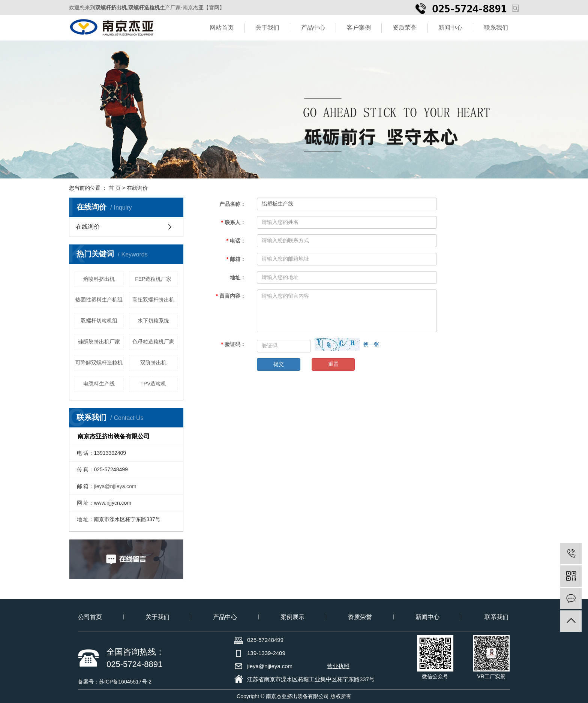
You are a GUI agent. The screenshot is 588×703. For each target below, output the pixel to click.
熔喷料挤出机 (99, 279)
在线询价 (88, 227)
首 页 (115, 188)
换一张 (371, 344)
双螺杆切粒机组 (99, 321)
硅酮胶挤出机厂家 (99, 342)
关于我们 (267, 28)
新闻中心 (450, 28)
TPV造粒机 (153, 384)
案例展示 (292, 617)
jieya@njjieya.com (115, 486)
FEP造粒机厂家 (153, 279)
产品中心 (313, 28)
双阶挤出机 (153, 363)
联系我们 (496, 28)
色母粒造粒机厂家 (153, 342)
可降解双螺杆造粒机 (99, 363)
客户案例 (359, 28)
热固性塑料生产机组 (99, 300)
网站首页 (222, 28)
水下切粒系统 (153, 321)
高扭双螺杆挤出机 (153, 300)
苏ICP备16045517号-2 (125, 682)
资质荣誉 (405, 28)
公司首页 (90, 617)
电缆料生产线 (99, 384)
